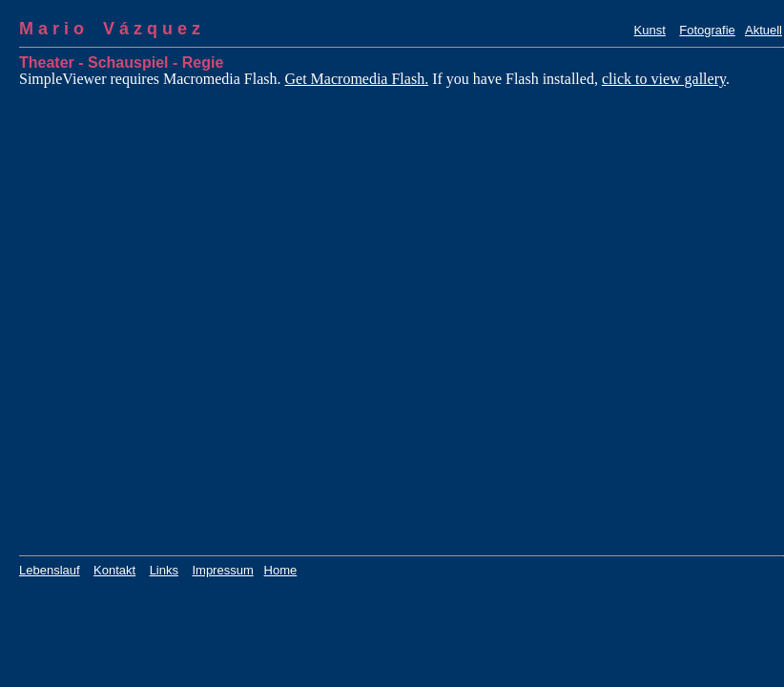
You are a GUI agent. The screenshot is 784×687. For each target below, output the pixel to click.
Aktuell (763, 30)
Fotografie (707, 30)
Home (281, 570)
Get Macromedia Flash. (357, 79)
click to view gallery (664, 79)
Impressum (222, 570)
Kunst (650, 30)
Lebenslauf (50, 570)
